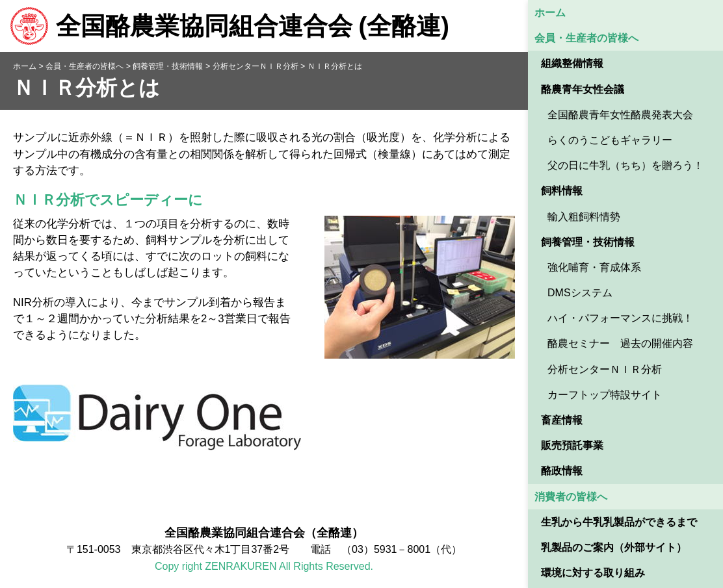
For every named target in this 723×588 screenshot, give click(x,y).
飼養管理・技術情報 (588, 242)
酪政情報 (562, 471)
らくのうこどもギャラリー (610, 140)
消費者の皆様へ (571, 497)
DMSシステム (580, 293)
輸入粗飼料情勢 (584, 217)
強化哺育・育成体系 (594, 267)
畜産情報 (562, 420)
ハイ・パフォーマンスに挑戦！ (620, 318)
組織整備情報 (572, 63)
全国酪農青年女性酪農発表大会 (620, 115)
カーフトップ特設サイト (605, 395)
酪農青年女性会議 (583, 89)
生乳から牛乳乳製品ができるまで (619, 522)
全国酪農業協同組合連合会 (230, 26)
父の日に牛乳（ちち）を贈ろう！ (625, 165)
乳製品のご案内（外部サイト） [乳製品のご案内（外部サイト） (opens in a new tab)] (614, 547)
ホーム (550, 13)
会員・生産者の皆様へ (586, 38)
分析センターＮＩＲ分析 (605, 369)
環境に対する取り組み (593, 573)
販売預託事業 (572, 445)
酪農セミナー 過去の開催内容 (620, 343)
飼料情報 (562, 191)
